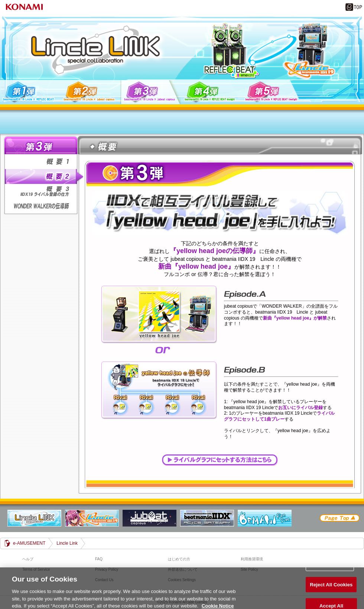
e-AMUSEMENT (29, 543)
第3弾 (151, 92)
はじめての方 (179, 559)
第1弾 (30, 92)
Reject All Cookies (331, 586)
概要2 (43, 176)
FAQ (99, 559)
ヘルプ (28, 559)
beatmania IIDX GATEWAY (207, 518)
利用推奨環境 (252, 559)
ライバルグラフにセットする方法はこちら (220, 460)
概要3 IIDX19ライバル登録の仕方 (43, 191)
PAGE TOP (339, 518)
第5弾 (272, 92)
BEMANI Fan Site (265, 518)
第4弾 (211, 92)
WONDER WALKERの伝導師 (43, 206)
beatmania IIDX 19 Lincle (92, 518)
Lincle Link (34, 518)
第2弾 (90, 92)
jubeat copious (149, 518)
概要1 (43, 162)
